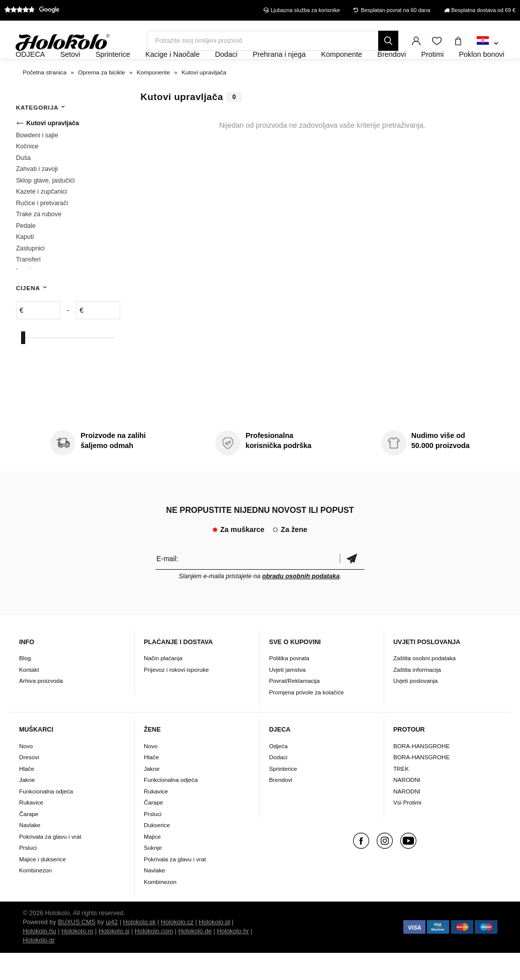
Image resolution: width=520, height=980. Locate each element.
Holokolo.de (195, 958)
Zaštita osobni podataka (424, 686)
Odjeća (278, 773)
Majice (152, 864)
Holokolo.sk (139, 949)
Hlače (27, 796)
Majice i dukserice (42, 886)
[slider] (23, 365)
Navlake (30, 852)
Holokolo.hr (233, 958)
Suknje (153, 875)
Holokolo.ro (77, 958)
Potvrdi (352, 586)
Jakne (27, 807)
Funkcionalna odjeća (46, 818)
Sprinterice (283, 796)
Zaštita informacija (417, 697)
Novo (26, 773)
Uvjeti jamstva (287, 697)
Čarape (29, 841)
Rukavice (31, 829)
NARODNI (407, 807)
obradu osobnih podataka (301, 603)
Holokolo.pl (214, 949)
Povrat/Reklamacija (294, 708)
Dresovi (29, 784)
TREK (401, 796)
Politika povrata (289, 686)
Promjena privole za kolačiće (307, 719)
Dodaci (278, 784)
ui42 (112, 949)
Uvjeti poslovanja (415, 708)
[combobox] (488, 44)
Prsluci (28, 875)
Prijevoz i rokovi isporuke (176, 697)
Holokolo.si (114, 958)
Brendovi (281, 807)
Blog (25, 686)
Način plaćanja (163, 686)
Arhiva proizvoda (41, 708)
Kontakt (29, 697)
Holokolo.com (154, 958)
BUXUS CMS (77, 949)
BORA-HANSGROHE (421, 773)
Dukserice (157, 852)
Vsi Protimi (407, 829)
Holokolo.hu (39, 958)
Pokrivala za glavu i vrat (50, 864)
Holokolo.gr (39, 967)
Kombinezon (35, 897)
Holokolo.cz (177, 949)
